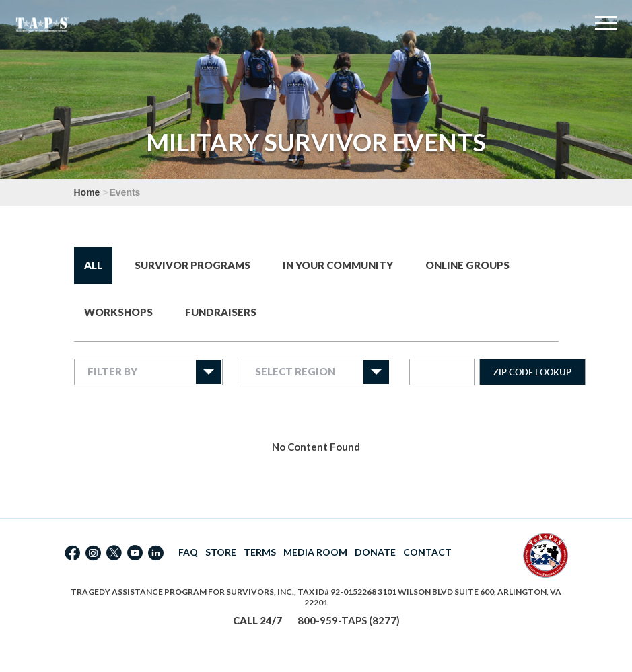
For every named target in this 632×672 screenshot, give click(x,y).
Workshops (118, 312)
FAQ (188, 552)
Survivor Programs (192, 265)
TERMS (260, 552)
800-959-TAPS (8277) (349, 620)
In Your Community (338, 265)
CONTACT (427, 552)
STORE (221, 552)
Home (87, 192)
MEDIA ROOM (315, 552)
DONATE (375, 552)
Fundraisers (221, 312)
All (93, 265)
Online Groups (467, 265)
